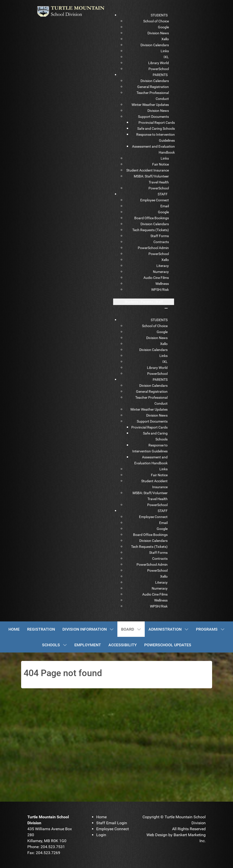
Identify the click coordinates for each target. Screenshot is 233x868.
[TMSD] (74, 11)
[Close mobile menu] (166, 308)
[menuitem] (159, 15)
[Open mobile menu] (144, 302)
